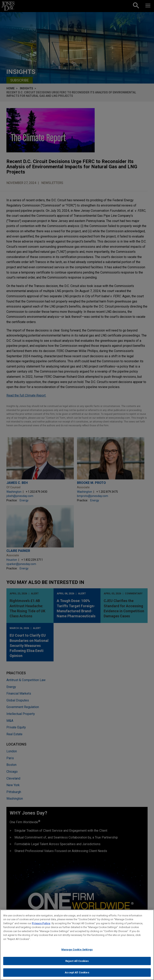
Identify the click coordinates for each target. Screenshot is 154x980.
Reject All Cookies (77, 961)
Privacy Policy (41, 923)
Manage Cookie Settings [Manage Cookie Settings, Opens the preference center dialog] (77, 950)
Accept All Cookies (77, 972)
